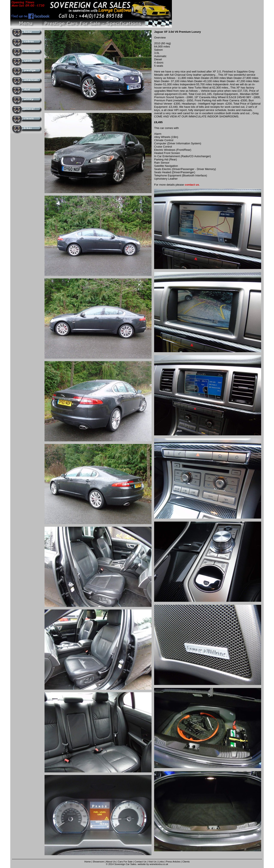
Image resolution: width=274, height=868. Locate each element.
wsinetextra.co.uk (159, 864)
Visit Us (153, 862)
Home (88, 862)
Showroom (98, 862)
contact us (192, 185)
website (142, 864)
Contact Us (140, 862)
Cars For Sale (125, 862)
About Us (111, 862)
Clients (186, 862)
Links (161, 862)
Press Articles (173, 862)
